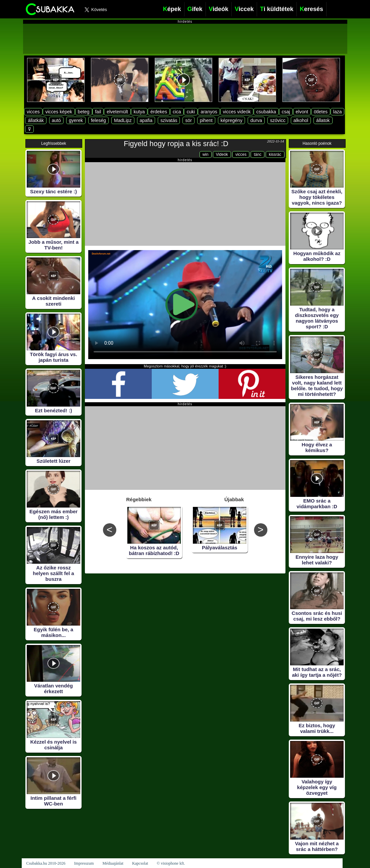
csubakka (266, 112)
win (206, 154)
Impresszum (84, 863)
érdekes (159, 112)
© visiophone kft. (171, 863)
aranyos (209, 112)
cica (177, 112)
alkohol (301, 120)
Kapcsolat (140, 863)
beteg (84, 112)
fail (98, 112)
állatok (323, 120)
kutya (139, 112)
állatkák (36, 120)
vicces (33, 112)
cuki (191, 112)
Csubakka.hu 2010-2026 (46, 863)
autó (56, 120)
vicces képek (59, 112)
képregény (231, 120)
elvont (302, 112)
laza (338, 112)
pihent (206, 120)
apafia (146, 120)
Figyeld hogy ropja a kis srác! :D (176, 144)
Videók (222, 154)
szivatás (169, 120)
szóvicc (278, 120)
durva (256, 120)
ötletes (321, 112)
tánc (258, 154)
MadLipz (123, 120)
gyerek (76, 120)
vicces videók (237, 112)
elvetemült (117, 112)
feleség (98, 120)
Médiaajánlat (113, 863)
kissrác (275, 154)
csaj (286, 112)
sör (188, 120)
